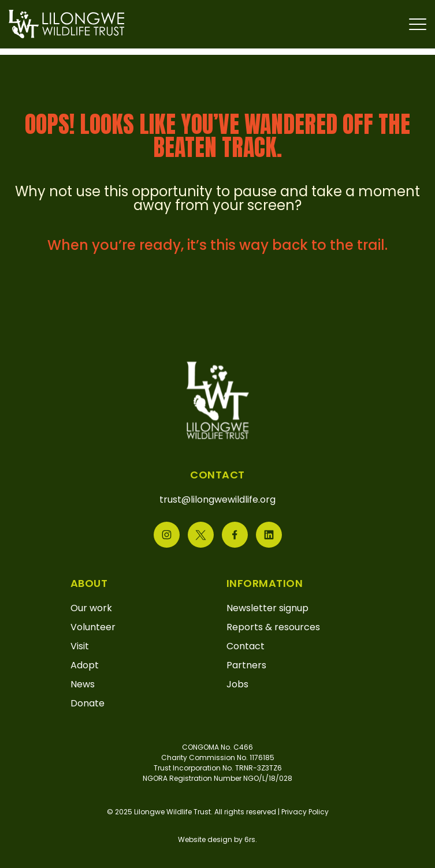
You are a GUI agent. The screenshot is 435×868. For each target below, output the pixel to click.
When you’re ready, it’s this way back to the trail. (218, 245)
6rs (250, 839)
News (83, 684)
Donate (88, 703)
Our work (91, 608)
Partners (246, 665)
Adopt (85, 665)
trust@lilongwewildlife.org (218, 500)
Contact (246, 646)
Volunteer (93, 627)
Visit (80, 646)
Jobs (237, 684)
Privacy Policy (305, 812)
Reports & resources (273, 627)
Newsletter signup (267, 608)
